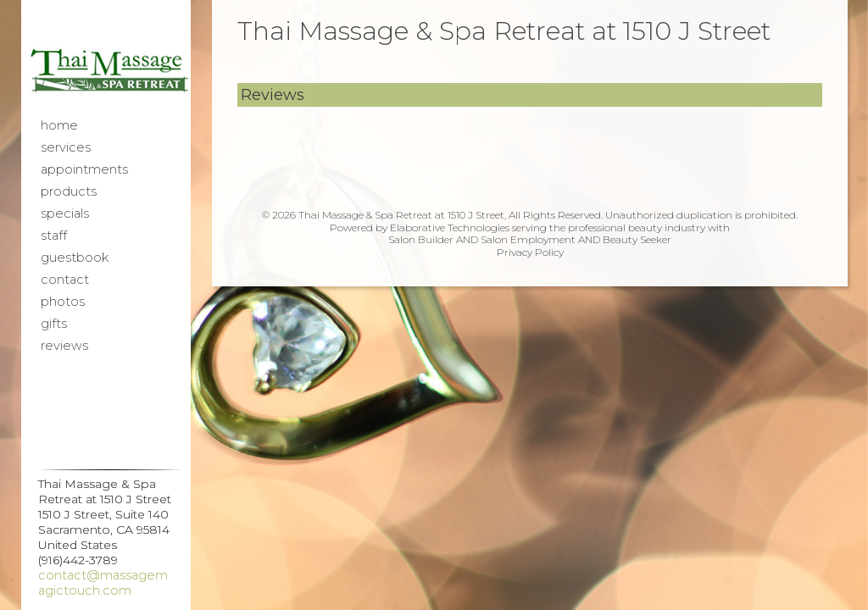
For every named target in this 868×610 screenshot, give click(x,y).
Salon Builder (421, 239)
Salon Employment (528, 239)
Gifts (54, 324)
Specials (65, 213)
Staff (54, 236)
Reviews (64, 346)
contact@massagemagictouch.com (103, 583)
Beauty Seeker (637, 239)
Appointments (84, 169)
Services (66, 147)
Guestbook (75, 258)
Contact (65, 280)
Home (59, 125)
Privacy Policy (530, 252)
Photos (63, 302)
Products (69, 191)
